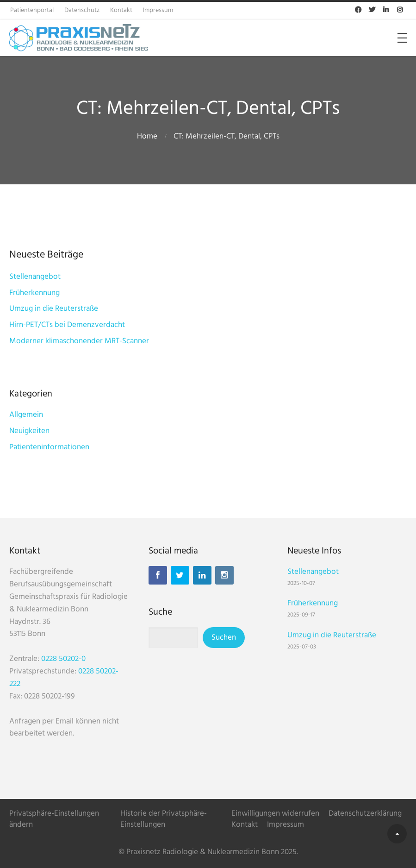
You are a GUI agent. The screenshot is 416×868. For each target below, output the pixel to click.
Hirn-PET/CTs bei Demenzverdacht (67, 325)
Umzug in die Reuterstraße (54, 309)
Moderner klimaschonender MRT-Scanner (79, 341)
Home (147, 136)
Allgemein (26, 415)
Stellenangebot (35, 277)
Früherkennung (34, 293)
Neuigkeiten (29, 431)
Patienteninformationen (49, 447)
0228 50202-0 (63, 659)
